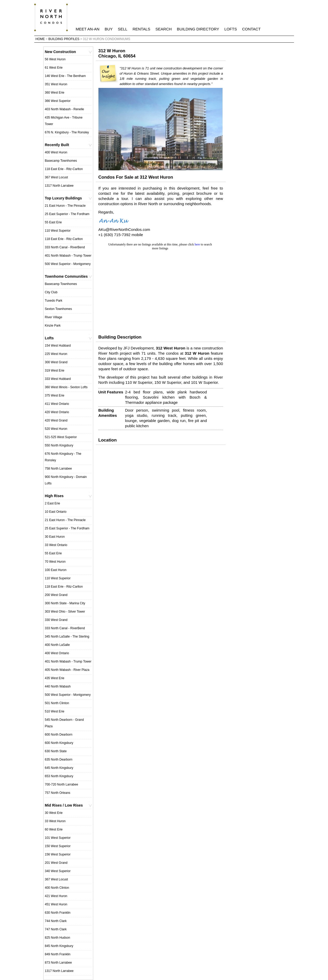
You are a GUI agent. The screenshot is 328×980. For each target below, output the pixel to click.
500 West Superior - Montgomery (68, 264)
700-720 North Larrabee (62, 784)
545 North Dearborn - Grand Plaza (64, 723)
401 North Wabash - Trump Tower (68, 256)
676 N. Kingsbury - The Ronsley (67, 132)
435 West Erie (55, 678)
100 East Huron (56, 570)
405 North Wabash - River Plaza (67, 670)
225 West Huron (56, 354)
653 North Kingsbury (59, 776)
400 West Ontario (57, 653)
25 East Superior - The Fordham (67, 214)
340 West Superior (58, 871)
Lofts (231, 29)
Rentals (141, 29)
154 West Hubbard (58, 346)
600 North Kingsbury (59, 743)
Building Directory (198, 29)
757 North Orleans (58, 793)
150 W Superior (168, 382)
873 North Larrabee (58, 963)
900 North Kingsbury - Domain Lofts (66, 480)
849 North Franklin (58, 954)
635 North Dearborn (59, 760)
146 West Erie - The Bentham (65, 76)
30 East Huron (55, 537)
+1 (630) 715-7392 (115, 235)
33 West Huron (55, 821)
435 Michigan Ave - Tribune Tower (64, 121)
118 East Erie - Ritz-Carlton (64, 169)
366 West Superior (58, 101)
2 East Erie (53, 503)
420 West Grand (56, 420)
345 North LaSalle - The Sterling (67, 637)
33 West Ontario (56, 545)
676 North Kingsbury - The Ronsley (63, 457)
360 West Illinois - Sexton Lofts (66, 387)
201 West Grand (56, 863)
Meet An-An (88, 29)
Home (40, 39)
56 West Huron (55, 59)
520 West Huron (56, 429)
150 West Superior (58, 846)
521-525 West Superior (61, 437)
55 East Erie (53, 222)
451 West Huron (56, 904)
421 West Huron (56, 896)
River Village (54, 317)
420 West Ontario (57, 412)
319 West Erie (55, 371)
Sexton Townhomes (59, 309)
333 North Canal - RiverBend (65, 247)
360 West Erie (55, 93)
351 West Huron (56, 84)
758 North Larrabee (58, 469)
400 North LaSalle (57, 645)
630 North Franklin (58, 913)
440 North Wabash (58, 686)
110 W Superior (139, 382)
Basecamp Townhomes (61, 161)
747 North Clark (56, 929)
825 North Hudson (58, 938)
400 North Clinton (57, 888)
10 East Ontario (56, 512)
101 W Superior (204, 382)
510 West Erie (55, 711)
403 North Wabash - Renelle (65, 109)
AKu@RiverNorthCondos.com (124, 229)
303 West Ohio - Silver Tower (65, 612)
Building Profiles (64, 39)
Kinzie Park (53, 326)
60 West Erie (54, 829)
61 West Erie (54, 68)
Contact (251, 29)
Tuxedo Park (54, 301)
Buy (109, 29)
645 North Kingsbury (59, 768)
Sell (123, 29)
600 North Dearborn (59, 735)
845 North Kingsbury (59, 946)
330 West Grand (56, 620)
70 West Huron (55, 562)
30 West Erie (54, 813)
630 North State (56, 751)
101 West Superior (58, 838)
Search (164, 29)
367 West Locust (56, 177)
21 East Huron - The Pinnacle (65, 206)
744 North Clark (56, 921)
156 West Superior (58, 854)
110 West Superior (58, 231)
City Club (51, 292)
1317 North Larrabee (59, 186)
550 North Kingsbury (59, 445)
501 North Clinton (57, 703)
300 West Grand (56, 362)
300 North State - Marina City (65, 603)
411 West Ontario (57, 404)
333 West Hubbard (58, 379)
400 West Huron (56, 152)
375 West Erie (55, 395)
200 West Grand (56, 595)
